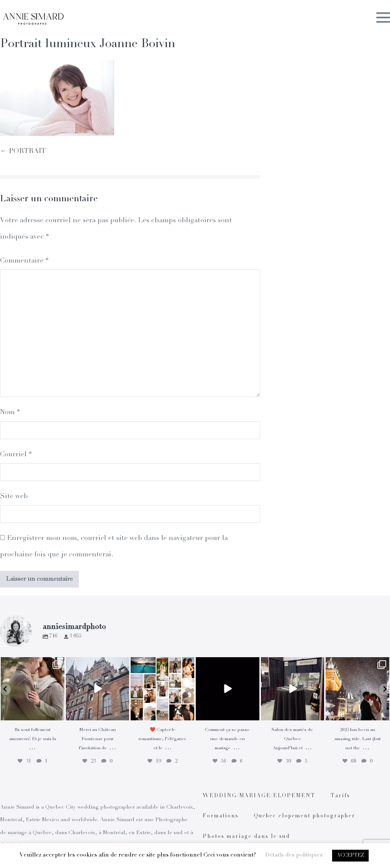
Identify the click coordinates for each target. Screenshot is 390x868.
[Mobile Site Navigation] (383, 19)
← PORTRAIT (23, 151)
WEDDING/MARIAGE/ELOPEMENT (259, 796)
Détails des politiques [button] (294, 855)
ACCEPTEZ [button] (350, 856)
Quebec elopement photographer (304, 816)
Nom (10, 412)
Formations (221, 816)
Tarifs (340, 796)
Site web (14, 497)
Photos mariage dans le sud (246, 837)
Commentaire (24, 261)
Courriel (16, 455)
